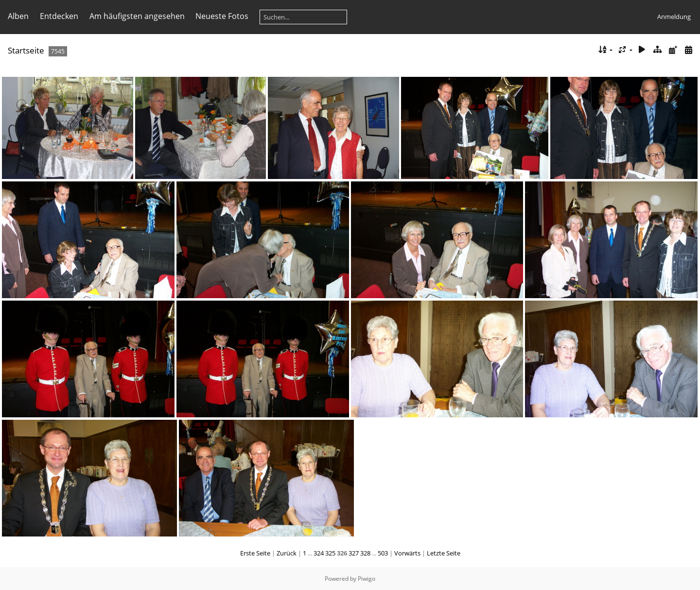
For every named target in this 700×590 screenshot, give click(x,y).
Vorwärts (407, 553)
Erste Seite (255, 553)
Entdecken (59, 16)
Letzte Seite (444, 553)
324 (319, 553)
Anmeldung (674, 17)
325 (330, 553)
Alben (18, 16)
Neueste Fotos (222, 16)
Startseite (26, 50)
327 (354, 553)
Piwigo (367, 579)
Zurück (287, 553)
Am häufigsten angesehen (137, 16)
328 (365, 553)
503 (383, 553)
